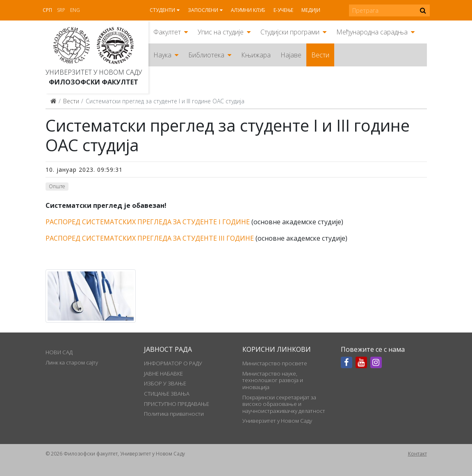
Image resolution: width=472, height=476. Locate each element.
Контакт (417, 454)
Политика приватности (174, 414)
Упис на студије (221, 32)
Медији (311, 10)
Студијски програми (290, 32)
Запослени (203, 10)
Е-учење (283, 10)
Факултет (167, 32)
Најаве (291, 55)
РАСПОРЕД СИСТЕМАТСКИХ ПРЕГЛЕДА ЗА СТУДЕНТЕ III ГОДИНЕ (150, 238)
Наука (162, 55)
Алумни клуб (248, 10)
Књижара (256, 55)
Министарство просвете (275, 363)
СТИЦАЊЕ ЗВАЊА (167, 394)
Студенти (162, 10)
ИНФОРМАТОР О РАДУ (173, 363)
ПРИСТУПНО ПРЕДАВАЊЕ (177, 404)
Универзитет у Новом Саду (94, 72)
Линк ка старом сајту (72, 362)
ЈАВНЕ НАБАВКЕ (163, 374)
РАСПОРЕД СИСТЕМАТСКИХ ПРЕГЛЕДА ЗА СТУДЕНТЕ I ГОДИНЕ (148, 222)
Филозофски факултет (93, 82)
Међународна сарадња (372, 32)
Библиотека (206, 55)
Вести (320, 55)
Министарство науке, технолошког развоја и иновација (273, 380)
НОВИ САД (59, 352)
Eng (75, 10)
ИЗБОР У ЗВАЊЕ (165, 383)
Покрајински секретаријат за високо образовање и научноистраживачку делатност (284, 404)
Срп (47, 10)
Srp (61, 10)
